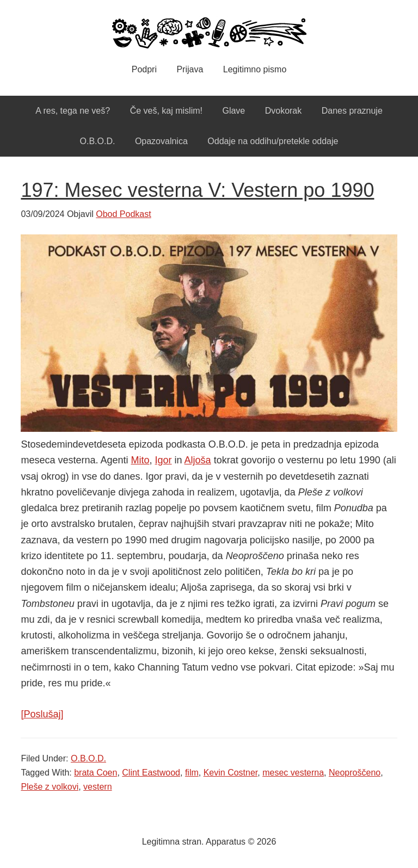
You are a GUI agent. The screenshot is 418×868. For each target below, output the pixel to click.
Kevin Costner (231, 773)
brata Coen (96, 773)
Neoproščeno (355, 773)
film (192, 773)
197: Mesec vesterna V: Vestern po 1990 (197, 190)
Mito (140, 460)
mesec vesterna (293, 773)
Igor (164, 460)
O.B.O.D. (88, 758)
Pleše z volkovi (50, 787)
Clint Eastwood (151, 773)
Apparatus (209, 33)
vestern (97, 787)
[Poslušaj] (42, 714)
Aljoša (198, 460)
